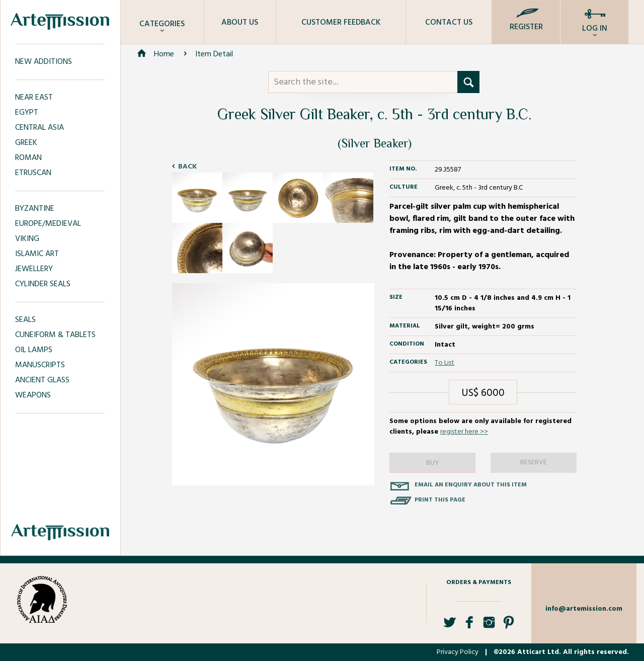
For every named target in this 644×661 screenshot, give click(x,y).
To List (445, 363)
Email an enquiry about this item (471, 485)
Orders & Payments (479, 583)
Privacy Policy (458, 652)
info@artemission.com (584, 609)
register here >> (464, 432)
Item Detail (214, 54)
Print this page (440, 500)
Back (187, 167)
